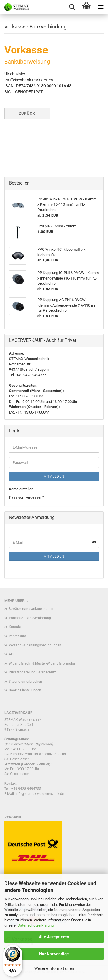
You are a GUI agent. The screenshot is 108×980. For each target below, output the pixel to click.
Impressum (17, 636)
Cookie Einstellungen (25, 690)
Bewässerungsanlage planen (31, 609)
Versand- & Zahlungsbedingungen (35, 645)
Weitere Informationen (54, 968)
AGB (12, 654)
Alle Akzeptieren (54, 937)
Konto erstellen (21, 489)
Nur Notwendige (54, 954)
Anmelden (54, 476)
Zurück (27, 113)
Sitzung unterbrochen (25, 682)
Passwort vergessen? (26, 497)
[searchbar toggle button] (72, 7)
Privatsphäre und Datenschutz (32, 672)
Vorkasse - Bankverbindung (30, 618)
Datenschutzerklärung (36, 925)
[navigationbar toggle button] (101, 7)
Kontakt (15, 627)
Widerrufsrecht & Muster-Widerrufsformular (42, 663)
